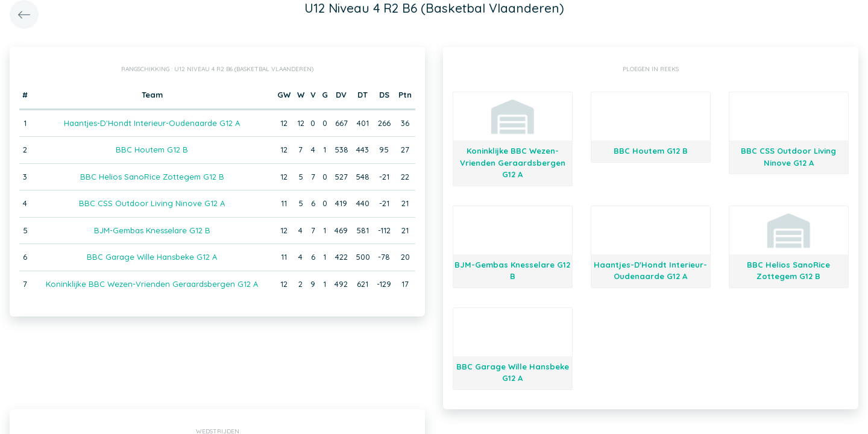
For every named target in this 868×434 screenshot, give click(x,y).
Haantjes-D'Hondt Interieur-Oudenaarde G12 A (152, 123)
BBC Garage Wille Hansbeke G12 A (152, 257)
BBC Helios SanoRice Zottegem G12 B (152, 177)
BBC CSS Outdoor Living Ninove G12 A (152, 203)
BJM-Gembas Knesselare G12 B (152, 230)
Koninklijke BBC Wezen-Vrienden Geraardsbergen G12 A (152, 284)
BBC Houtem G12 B (152, 149)
